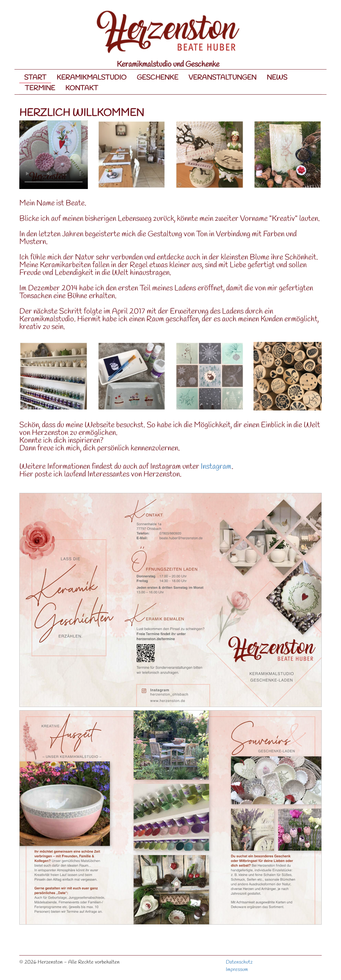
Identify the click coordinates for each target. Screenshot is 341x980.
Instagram (216, 467)
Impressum (237, 970)
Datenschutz (239, 962)
